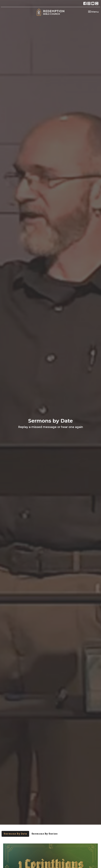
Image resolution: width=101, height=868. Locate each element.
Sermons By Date (15, 834)
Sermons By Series (45, 834)
